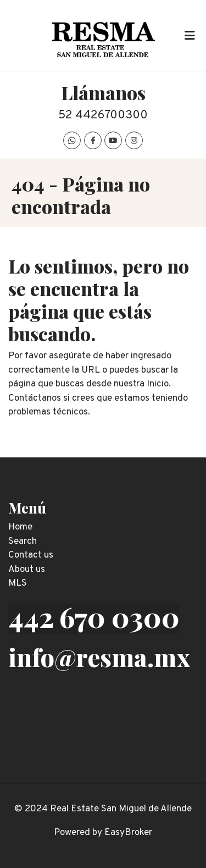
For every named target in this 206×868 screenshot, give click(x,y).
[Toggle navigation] (190, 36)
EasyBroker (128, 833)
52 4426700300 (103, 115)
